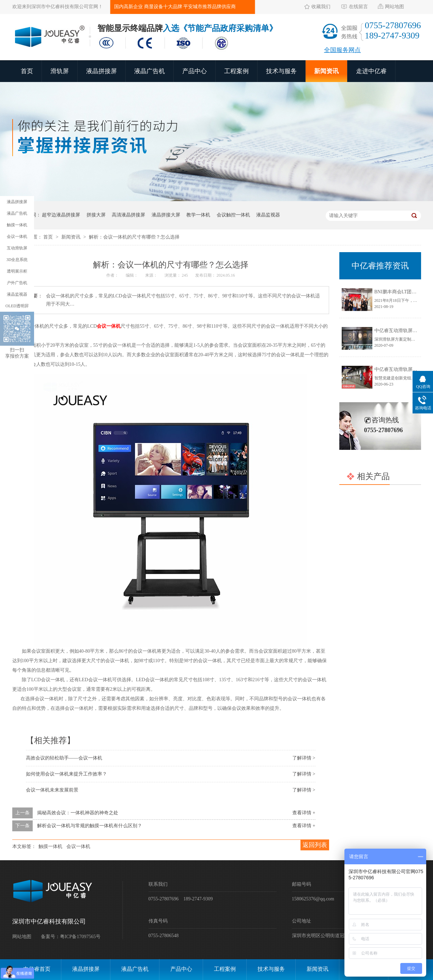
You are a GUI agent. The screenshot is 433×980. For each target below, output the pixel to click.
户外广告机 (17, 283)
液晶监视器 (268, 215)
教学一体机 (198, 215)
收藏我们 (321, 7)
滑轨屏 (60, 71)
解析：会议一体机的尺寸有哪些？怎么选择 (134, 237)
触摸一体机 (50, 846)
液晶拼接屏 (102, 71)
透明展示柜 (17, 271)
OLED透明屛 (17, 306)
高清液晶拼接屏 (128, 215)
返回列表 (315, 845)
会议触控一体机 (233, 215)
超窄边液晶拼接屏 (61, 215)
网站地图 (395, 7)
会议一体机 (78, 846)
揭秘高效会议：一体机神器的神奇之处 (78, 813)
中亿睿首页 (37, 969)
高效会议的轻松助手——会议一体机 (64, 758)
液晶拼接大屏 (166, 215)
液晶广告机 (150, 71)
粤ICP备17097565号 (80, 937)
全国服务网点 (342, 50)
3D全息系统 (17, 260)
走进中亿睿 (371, 71)
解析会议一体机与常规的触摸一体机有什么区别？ (90, 826)
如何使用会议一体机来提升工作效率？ (66, 774)
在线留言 (358, 7)
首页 (27, 71)
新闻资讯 (326, 71)
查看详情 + (304, 813)
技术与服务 (281, 71)
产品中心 (195, 71)
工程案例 (236, 71)
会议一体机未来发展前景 (52, 790)
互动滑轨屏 (17, 248)
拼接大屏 (96, 215)
